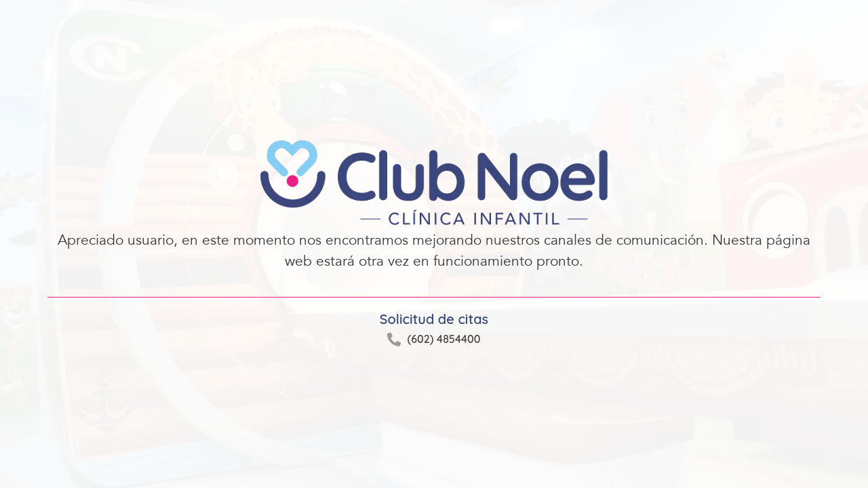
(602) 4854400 (443, 339)
